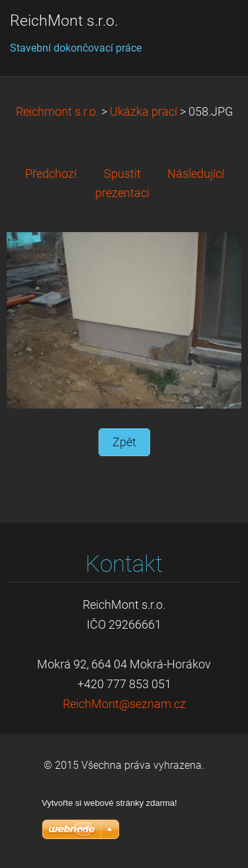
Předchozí (51, 174)
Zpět (124, 442)
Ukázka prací (144, 112)
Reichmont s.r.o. (57, 112)
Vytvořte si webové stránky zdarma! (109, 803)
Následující (196, 174)
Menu (212, 30)
